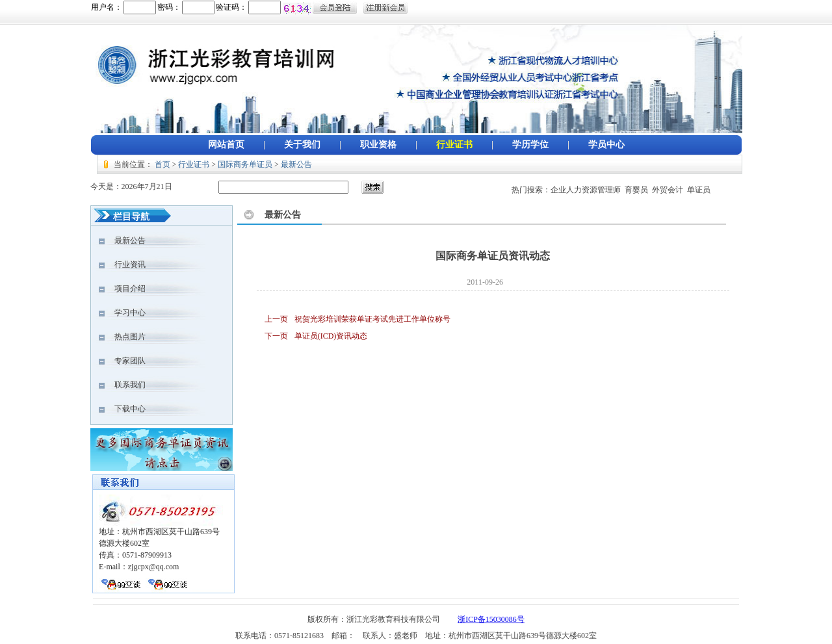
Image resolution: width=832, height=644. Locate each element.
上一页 (276, 319)
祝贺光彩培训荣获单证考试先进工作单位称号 (372, 319)
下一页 (276, 336)
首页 (162, 164)
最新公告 (296, 164)
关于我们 (302, 145)
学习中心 (122, 313)
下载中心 (122, 409)
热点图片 (122, 337)
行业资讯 (122, 264)
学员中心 (606, 145)
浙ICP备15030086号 (491, 619)
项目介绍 (122, 289)
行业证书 (454, 145)
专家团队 (122, 361)
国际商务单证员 (245, 164)
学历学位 (530, 145)
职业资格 (378, 145)
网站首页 (226, 145)
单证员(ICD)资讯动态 (331, 336)
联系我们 (122, 385)
